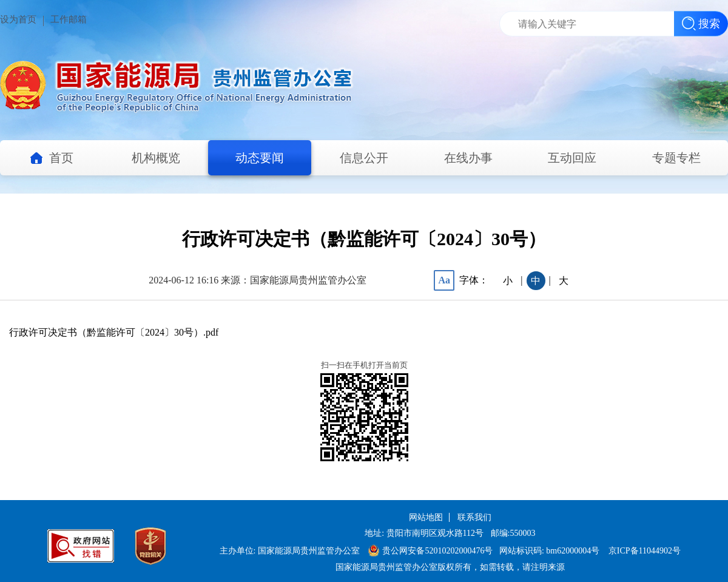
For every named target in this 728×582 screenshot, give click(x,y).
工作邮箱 (69, 19)
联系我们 (474, 517)
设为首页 (18, 19)
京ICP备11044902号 (645, 551)
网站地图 (426, 517)
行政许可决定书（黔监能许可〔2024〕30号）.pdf (114, 332)
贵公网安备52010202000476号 (430, 551)
